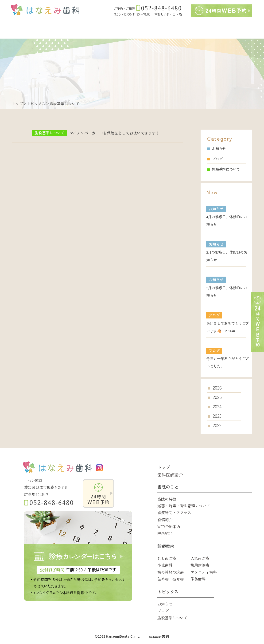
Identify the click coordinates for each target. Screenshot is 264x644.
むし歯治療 (167, 558)
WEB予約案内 (169, 526)
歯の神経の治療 (171, 572)
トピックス (36, 103)
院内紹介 (165, 533)
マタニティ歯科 (204, 572)
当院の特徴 (167, 499)
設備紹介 (165, 520)
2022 (217, 425)
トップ (17, 103)
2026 (217, 388)
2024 (217, 406)
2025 (217, 397)
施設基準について (223, 169)
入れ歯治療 (200, 558)
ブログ (215, 159)
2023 (217, 416)
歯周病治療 (200, 565)
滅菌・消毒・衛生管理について (184, 506)
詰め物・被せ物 (171, 579)
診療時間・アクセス (174, 513)
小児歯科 (165, 565)
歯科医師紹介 (170, 475)
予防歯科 (198, 579)
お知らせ (216, 148)
